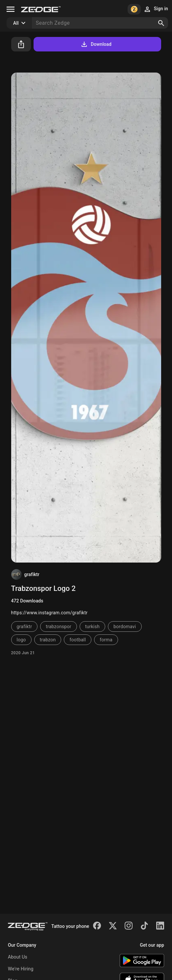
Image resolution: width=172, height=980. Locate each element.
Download (96, 44)
